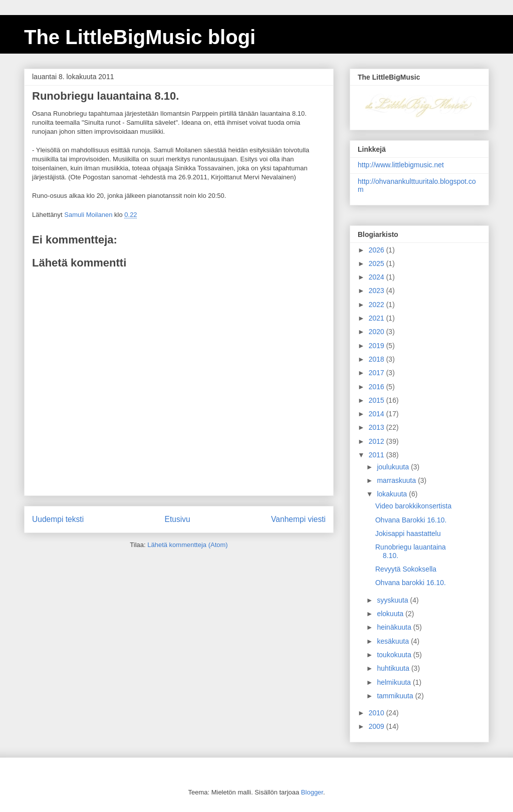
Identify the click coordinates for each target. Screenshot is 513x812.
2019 (377, 346)
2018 (377, 359)
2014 (377, 414)
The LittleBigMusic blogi (140, 37)
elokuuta (391, 614)
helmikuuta (395, 682)
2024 (377, 277)
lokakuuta (393, 494)
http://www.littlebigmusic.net (401, 165)
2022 (377, 305)
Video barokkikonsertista (413, 506)
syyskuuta (393, 600)
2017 (377, 373)
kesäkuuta (394, 641)
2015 (377, 400)
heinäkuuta (395, 627)
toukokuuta (395, 655)
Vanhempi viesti (298, 519)
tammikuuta (396, 696)
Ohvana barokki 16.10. (411, 583)
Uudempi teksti (58, 519)
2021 (377, 318)
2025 (377, 263)
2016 (377, 387)
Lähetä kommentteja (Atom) (187, 545)
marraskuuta (397, 480)
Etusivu (178, 519)
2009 (377, 726)
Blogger (312, 792)
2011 (377, 455)
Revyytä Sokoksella (406, 569)
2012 (377, 441)
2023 (377, 291)
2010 (377, 713)
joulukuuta (394, 467)
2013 (377, 427)
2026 (377, 250)
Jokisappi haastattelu (408, 533)
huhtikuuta (394, 668)
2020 (377, 332)
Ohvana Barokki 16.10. (411, 520)
